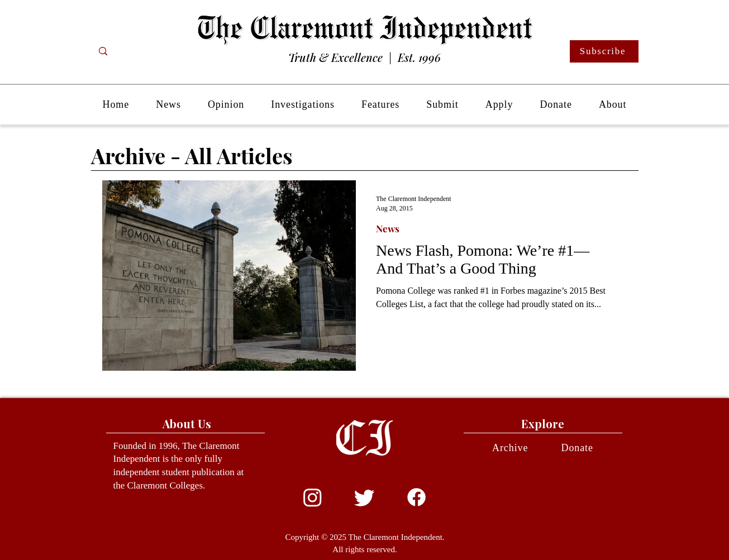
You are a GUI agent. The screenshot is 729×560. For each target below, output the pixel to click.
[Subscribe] (604, 51)
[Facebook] (416, 497)
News (388, 229)
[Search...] (147, 51)
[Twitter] (364, 497)
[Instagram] (313, 497)
